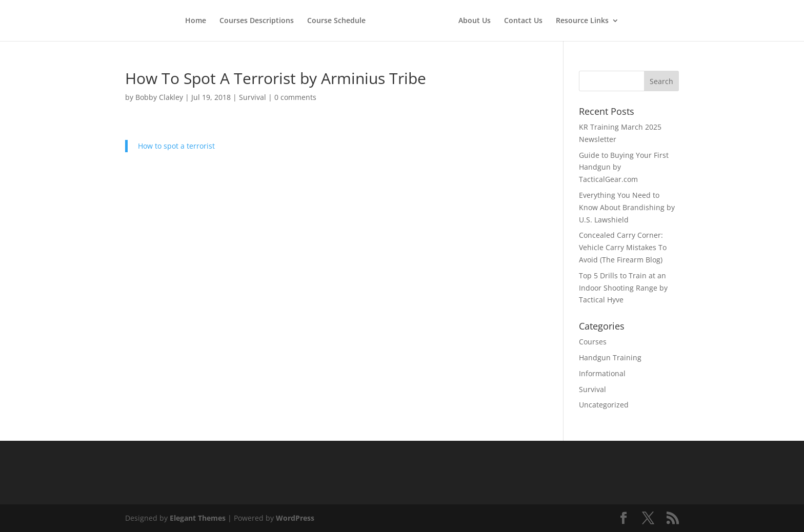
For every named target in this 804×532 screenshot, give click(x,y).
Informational (602, 373)
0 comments (295, 97)
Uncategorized (604, 405)
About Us (475, 21)
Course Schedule (336, 21)
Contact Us (523, 21)
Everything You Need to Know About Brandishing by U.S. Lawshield (627, 207)
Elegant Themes (198, 518)
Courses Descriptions (257, 21)
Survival (253, 97)
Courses (593, 342)
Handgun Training (610, 357)
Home (196, 21)
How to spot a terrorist (176, 146)
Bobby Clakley (159, 97)
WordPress (295, 518)
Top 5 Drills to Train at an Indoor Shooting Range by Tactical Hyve (623, 288)
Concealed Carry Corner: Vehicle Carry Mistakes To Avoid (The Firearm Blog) (623, 247)
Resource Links (582, 21)
